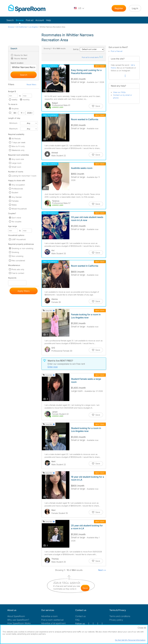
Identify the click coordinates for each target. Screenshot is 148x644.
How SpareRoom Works (19, 623)
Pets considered (18, 261)
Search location (17, 63)
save (85, 588)
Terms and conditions (120, 616)
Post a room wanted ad (52, 620)
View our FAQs (119, 92)
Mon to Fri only (18, 146)
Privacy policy (116, 620)
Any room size (18, 159)
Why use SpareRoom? (18, 620)
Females (15, 201)
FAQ (77, 620)
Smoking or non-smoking (22, 248)
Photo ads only (18, 269)
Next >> (102, 570)
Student (15, 192)
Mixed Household (19, 209)
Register (119, 8)
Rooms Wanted (20, 58)
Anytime (15, 109)
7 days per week (19, 142)
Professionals (17, 189)
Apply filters (24, 291)
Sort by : (89, 49)
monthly (26, 100)
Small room (16, 167)
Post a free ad (117, 51)
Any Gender (17, 197)
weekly (15, 100)
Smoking (15, 252)
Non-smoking (18, 256)
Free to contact (18, 273)
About (16, 616)
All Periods (16, 139)
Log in (135, 8)
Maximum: (14, 129)
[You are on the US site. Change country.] (79, 8)
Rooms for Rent (21, 55)
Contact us (80, 616)
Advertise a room (49, 616)
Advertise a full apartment (53, 623)
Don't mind (16, 218)
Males (14, 205)
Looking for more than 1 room (24, 176)
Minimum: (13, 123)
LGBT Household (19, 239)
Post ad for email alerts (92, 57)
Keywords (12, 278)
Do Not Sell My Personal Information (130, 640)
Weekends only (18, 150)
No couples (17, 222)
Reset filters (31, 84)
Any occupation (18, 185)
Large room (17, 163)
